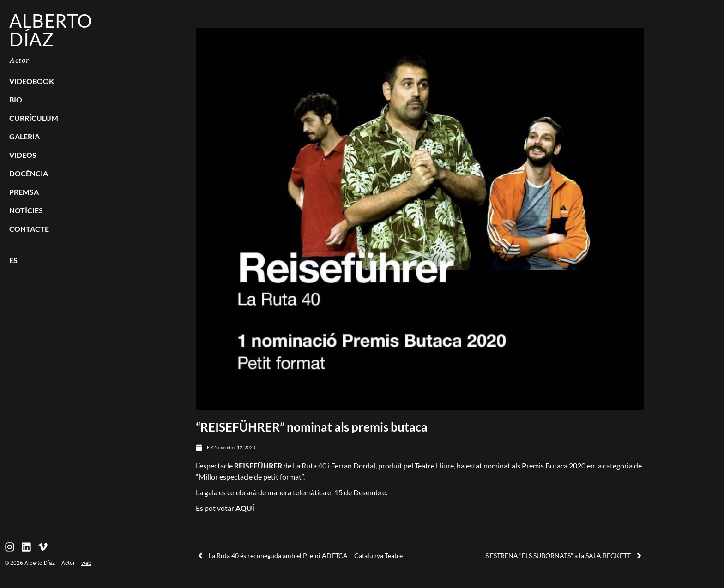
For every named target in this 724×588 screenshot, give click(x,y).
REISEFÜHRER (258, 465)
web (86, 563)
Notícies (26, 210)
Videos (23, 155)
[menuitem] (58, 260)
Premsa (24, 192)
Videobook (32, 81)
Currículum (34, 118)
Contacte (29, 229)
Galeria (24, 136)
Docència (29, 173)
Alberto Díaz (51, 30)
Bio (16, 99)
